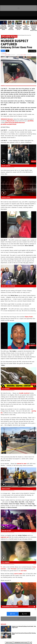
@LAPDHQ (31, 121)
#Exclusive (10, 119)
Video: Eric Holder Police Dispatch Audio (7, 199)
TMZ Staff (4, 53)
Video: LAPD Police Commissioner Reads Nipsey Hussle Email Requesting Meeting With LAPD (8, 288)
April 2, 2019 (7, 55)
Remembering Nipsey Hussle (21, 643)
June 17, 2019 (23, 55)
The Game (14, 569)
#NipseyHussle (10, 121)
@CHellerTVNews (5, 127)
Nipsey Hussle (29, 317)
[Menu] (2, 18)
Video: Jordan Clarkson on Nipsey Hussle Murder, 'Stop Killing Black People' (8, 533)
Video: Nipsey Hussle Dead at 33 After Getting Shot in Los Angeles (8, 491)
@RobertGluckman (20, 123)
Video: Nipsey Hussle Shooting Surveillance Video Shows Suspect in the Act (8, 390)
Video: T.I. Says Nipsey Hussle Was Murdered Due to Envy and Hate (8, 564)
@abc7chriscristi (10, 123)
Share (13, 614)
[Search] (35, 18)
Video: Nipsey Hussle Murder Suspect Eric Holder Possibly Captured (8, 168)
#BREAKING (4, 119)
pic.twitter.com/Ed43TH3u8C (9, 124)
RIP (30, 643)
